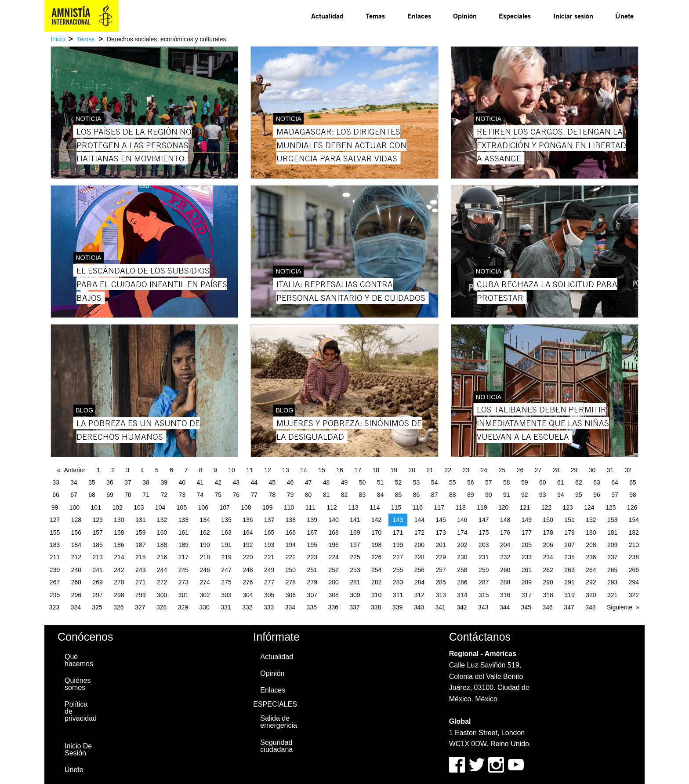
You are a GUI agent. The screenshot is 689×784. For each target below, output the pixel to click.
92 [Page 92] (525, 495)
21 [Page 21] (430, 470)
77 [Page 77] (254, 495)
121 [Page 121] (525, 507)
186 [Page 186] (119, 545)
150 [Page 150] (548, 520)
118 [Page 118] (460, 507)
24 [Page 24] (484, 470)
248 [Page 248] (248, 570)
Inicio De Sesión (78, 749)
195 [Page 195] (312, 545)
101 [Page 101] (96, 507)
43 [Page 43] (236, 482)
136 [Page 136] (248, 520)
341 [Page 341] (440, 607)
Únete (624, 16)
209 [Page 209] (612, 545)
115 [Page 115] (396, 507)
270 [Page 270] (119, 582)
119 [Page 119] (482, 507)
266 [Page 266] (634, 570)
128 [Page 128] (76, 520)
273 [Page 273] (183, 582)
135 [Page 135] (226, 520)
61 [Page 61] (561, 482)
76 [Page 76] (236, 495)
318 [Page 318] (548, 595)
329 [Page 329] (183, 607)
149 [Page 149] (527, 520)
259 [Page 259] (484, 570)
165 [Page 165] (269, 532)
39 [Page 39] (164, 482)
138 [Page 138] (291, 520)
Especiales (515, 16)
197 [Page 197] (355, 545)
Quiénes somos (78, 684)
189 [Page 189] (183, 545)
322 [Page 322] (634, 595)
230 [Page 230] (462, 557)
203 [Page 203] (484, 545)
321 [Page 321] (612, 595)
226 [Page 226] (376, 557)
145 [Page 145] (441, 520)
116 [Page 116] (418, 507)
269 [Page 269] (97, 582)
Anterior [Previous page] (74, 470)
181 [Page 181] (612, 532)
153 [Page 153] (612, 520)
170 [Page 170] (376, 532)
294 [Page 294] (634, 582)
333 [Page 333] (269, 607)
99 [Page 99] (55, 507)
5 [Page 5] (157, 470)
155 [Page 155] (55, 532)
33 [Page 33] (56, 482)
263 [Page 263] (569, 570)
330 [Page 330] (205, 607)
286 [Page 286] (462, 582)
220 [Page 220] (248, 557)
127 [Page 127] (55, 520)
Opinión (465, 16)
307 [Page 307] (312, 595)
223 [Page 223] (312, 557)
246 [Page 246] (205, 570)
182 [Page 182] (634, 532)
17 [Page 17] (358, 470)
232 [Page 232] (505, 557)
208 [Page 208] (591, 545)
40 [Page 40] (182, 482)
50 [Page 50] (363, 482)
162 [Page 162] (205, 532)
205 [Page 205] (527, 545)
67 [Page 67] (74, 495)
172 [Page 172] (419, 532)
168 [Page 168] (333, 532)
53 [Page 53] (417, 482)
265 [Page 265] (612, 570)
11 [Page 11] (250, 470)
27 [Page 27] (538, 470)
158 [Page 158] (119, 532)
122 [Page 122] (546, 507)
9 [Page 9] (215, 470)
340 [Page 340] (419, 607)
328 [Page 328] (161, 607)
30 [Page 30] (592, 470)
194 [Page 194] (291, 545)
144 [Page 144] (419, 520)
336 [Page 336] (333, 607)
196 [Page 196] (333, 545)
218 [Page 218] (205, 557)
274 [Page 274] (205, 582)
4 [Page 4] (142, 470)
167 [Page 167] (312, 532)
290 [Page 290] (548, 582)
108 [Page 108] (246, 507)
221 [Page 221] (269, 557)
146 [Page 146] (462, 520)
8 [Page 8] (201, 470)
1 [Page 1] (98, 470)
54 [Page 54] (435, 482)
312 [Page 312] (419, 595)
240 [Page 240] (76, 570)
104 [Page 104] (160, 507)
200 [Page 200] (419, 545)
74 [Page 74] (200, 495)
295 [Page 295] (55, 595)
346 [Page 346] (548, 607)
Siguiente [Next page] (620, 607)
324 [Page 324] (76, 607)
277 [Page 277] (269, 582)
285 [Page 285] (441, 582)
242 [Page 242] (119, 570)
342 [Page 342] (462, 607)
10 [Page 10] (232, 470)
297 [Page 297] (97, 595)
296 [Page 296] (76, 595)
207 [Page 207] (569, 545)
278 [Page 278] (291, 582)
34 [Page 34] (74, 482)
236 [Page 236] (591, 557)
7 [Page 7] (186, 470)
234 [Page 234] (548, 557)
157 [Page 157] (97, 532)
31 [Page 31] (610, 470)
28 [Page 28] (556, 470)
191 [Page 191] (226, 545)
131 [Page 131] (140, 520)
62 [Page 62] (579, 482)
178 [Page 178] (548, 532)
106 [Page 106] (203, 507)
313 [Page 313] (441, 595)
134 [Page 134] (205, 520)
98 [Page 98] (633, 495)
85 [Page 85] (399, 495)
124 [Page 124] (589, 507)
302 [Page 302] (205, 595)
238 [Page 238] (634, 557)
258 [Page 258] (462, 570)
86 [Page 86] (417, 495)
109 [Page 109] (267, 507)
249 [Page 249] (269, 570)
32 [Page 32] (628, 470)
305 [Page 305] (269, 595)
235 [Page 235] (569, 557)
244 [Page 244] (162, 570)
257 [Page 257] (441, 570)
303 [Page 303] (226, 595)
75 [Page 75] (218, 495)
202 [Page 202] (462, 545)
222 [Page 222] (291, 557)
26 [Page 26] (520, 470)
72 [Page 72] (164, 495)
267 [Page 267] (55, 582)
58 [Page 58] (507, 482)
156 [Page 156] (76, 532)
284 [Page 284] (419, 582)
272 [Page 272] (162, 582)
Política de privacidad (81, 711)
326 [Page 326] (118, 607)
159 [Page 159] (140, 532)
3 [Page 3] (127, 470)
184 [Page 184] (76, 545)
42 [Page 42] (218, 482)
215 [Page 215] (140, 557)
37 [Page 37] (128, 482)
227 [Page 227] (398, 557)
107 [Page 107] (224, 507)
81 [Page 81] (326, 495)
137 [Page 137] (269, 520)
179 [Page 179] (569, 532)
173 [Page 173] (441, 532)
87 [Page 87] (435, 495)
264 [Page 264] (591, 570)
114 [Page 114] (375, 507)
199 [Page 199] (398, 545)
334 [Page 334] (290, 607)
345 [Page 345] (526, 607)
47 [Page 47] (308, 482)
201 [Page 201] (441, 545)
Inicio (58, 39)
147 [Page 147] (484, 520)
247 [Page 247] (226, 570)
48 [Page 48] (326, 482)
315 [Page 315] (484, 595)
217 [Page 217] (183, 557)
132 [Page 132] (162, 520)
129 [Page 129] (97, 520)
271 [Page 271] (140, 582)
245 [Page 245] (183, 570)
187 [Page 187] (140, 545)
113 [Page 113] (353, 507)
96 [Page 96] (597, 495)
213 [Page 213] (97, 557)
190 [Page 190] (205, 545)
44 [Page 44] (254, 482)
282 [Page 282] (376, 582)
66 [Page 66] (56, 495)
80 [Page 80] (308, 495)
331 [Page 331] (226, 607)
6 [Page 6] (171, 470)
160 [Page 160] (162, 532)
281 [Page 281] (355, 582)
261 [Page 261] (527, 570)
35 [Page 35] (92, 482)
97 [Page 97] (615, 495)
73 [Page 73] (182, 495)
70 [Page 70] (128, 495)
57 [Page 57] (489, 482)
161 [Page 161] (183, 532)
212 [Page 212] (76, 557)
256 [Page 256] (419, 570)
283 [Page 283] (398, 582)
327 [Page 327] (140, 607)
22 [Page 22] (448, 470)
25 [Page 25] (502, 470)
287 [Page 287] (484, 582)
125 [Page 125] (611, 507)
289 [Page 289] (527, 582)
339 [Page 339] (397, 607)
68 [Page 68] (92, 495)
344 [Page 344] (505, 607)
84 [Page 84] (381, 495)
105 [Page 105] (182, 507)
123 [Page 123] (568, 507)
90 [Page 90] (489, 495)
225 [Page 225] (355, 557)
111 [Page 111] (310, 507)
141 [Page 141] (355, 520)
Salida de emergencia (279, 722)
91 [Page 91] (507, 495)
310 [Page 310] (376, 595)
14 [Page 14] (304, 470)
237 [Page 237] (612, 557)
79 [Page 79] (290, 495)
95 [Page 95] (579, 495)
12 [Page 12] (268, 470)
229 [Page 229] (441, 557)
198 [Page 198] (376, 545)
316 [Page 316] (505, 595)
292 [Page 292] (591, 582)
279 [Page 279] (312, 582)
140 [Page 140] (333, 520)
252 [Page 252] (333, 570)
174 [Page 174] (462, 532)
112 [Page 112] (332, 507)
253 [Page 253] (355, 570)
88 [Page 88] (453, 495)
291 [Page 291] (569, 582)
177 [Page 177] (527, 532)
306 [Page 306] (291, 595)
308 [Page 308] (333, 595)
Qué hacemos (79, 660)
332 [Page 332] (247, 607)
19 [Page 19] (394, 470)
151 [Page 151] (569, 520)
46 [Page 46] (290, 482)
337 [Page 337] (354, 607)
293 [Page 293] (612, 582)
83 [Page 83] (363, 495)
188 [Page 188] (162, 545)
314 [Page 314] (462, 595)
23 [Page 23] (466, 470)
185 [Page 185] (97, 545)
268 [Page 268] (76, 582)
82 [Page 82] (344, 495)
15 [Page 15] (322, 470)
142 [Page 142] (376, 520)
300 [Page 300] (162, 595)
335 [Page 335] (312, 607)
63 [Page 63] (597, 482)
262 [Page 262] (548, 570)
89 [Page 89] (471, 495)
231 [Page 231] (484, 557)
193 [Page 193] (269, 545)
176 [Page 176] (505, 532)
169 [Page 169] (355, 532)
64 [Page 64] (615, 482)
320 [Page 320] (591, 595)
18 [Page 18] (376, 470)
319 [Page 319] (569, 595)
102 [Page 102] (117, 507)
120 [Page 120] (503, 507)
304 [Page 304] (248, 595)
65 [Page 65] (633, 482)
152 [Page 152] (591, 520)
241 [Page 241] (97, 570)
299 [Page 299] (140, 595)
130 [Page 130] (119, 520)
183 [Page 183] (55, 545)
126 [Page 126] (632, 507)
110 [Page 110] (289, 507)
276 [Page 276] (248, 582)
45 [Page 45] (272, 482)
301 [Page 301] (183, 595)
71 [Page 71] (146, 495)
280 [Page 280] (333, 582)
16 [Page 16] (340, 470)
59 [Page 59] (525, 482)
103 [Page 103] (139, 507)
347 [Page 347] (569, 607)
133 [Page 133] (183, 520)
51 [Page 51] (381, 482)
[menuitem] (327, 16)
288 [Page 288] (505, 582)
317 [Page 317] (527, 595)
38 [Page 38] (146, 482)
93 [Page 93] (543, 495)
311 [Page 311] (398, 595)
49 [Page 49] (344, 482)
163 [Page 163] (226, 532)
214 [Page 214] (119, 557)
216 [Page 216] (162, 557)
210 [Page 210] (634, 545)
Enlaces (419, 16)
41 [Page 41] (200, 482)
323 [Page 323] (54, 607)
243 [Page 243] (140, 570)
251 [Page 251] (312, 570)
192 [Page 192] (248, 545)
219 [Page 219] (226, 557)
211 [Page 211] (55, 557)
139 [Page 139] (312, 520)
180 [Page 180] (591, 532)
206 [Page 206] (548, 545)
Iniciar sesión (573, 16)
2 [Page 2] (113, 470)
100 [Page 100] (74, 507)
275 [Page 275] (226, 582)
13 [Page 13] (286, 470)
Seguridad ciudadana (276, 746)
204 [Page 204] (505, 545)
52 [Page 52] (399, 482)
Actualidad (327, 16)
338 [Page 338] (376, 607)
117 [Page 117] (439, 507)
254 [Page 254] (376, 570)
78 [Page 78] (272, 495)
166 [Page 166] (291, 532)
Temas (375, 16)
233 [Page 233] (527, 557)
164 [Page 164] (248, 532)
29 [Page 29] (574, 470)
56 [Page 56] (471, 482)
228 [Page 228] (419, 557)
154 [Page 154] (634, 520)
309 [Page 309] (355, 595)
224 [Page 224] (333, 557)
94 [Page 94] (561, 495)
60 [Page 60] (543, 482)
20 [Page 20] (412, 470)
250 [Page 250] (291, 570)
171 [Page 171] (398, 532)
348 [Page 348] (590, 607)
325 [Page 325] (97, 607)
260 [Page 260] (505, 570)
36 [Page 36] (110, 482)
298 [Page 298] (119, 595)
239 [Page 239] (55, 570)
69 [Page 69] (110, 495)
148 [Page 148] (505, 520)
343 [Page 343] (483, 607)
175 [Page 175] (484, 532)
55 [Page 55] (453, 482)
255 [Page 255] (398, 570)
